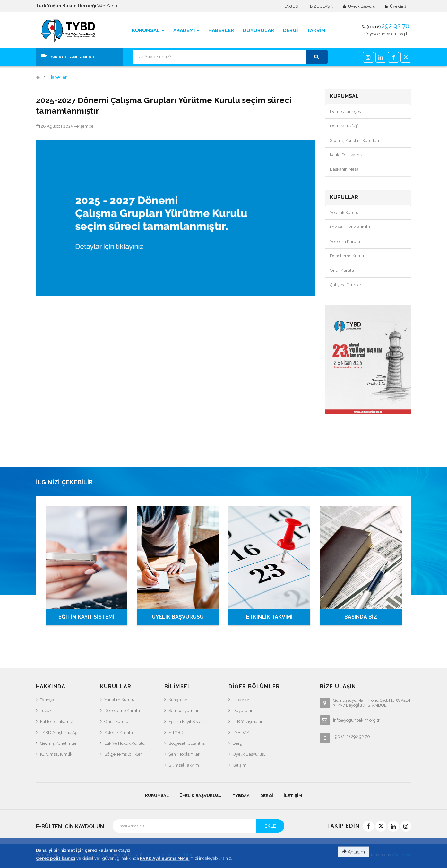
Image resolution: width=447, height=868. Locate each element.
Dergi (238, 743)
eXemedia (402, 855)
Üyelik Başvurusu (249, 754)
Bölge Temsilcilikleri (124, 754)
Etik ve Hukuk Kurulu (350, 227)
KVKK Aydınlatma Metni (169, 855)
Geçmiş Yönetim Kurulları (354, 140)
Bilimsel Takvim (184, 765)
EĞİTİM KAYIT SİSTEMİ (86, 617)
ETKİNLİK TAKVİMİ (269, 617)
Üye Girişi (399, 6)
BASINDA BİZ (361, 617)
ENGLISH (292, 6)
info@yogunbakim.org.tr (386, 34)
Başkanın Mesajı (345, 169)
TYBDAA (241, 732)
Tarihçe (47, 700)
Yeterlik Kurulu (344, 213)
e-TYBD (176, 732)
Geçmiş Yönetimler (58, 743)
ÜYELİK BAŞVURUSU (178, 617)
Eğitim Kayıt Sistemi (187, 722)
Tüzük (46, 711)
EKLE (270, 826)
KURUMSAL (157, 796)
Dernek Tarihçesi (346, 112)
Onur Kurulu (342, 270)
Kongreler (178, 700)
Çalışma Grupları (346, 285)
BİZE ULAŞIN (322, 6)
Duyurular (243, 711)
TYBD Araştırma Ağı (59, 732)
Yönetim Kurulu (345, 241)
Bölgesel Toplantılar (187, 743)
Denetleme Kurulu (348, 256)
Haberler (58, 77)
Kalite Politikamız (346, 155)
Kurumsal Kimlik (56, 754)
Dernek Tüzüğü (345, 126)
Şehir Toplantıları (185, 754)
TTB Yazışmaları (248, 722)
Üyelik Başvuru (362, 6)
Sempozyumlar (184, 711)
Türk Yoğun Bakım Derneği (86, 855)
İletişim (240, 765)
